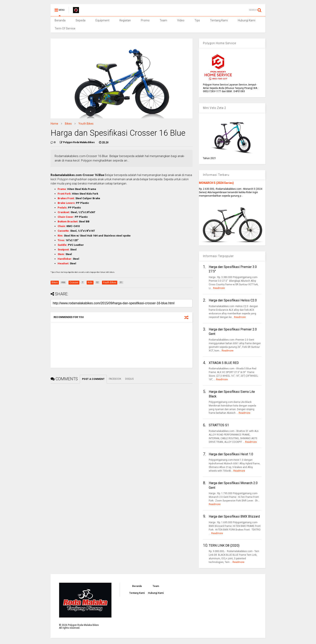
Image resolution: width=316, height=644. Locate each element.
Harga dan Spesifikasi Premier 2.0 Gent (233, 332)
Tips (197, 20)
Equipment (102, 20)
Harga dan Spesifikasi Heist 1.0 (231, 454)
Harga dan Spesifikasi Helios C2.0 (233, 300)
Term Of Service (65, 28)
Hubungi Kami (247, 20)
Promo (145, 20)
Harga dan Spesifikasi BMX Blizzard (234, 516)
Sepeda (81, 20)
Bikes (68, 124)
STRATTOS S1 (219, 425)
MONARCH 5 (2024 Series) (216, 183)
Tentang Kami (219, 20)
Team (163, 20)
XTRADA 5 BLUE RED (224, 363)
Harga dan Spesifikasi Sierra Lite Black (232, 394)
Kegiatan (125, 20)
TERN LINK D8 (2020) (224, 546)
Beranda (60, 20)
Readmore (219, 288)
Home (54, 124)
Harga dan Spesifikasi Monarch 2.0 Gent (233, 485)
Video (181, 20)
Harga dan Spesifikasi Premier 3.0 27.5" (233, 269)
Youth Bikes (86, 124)
